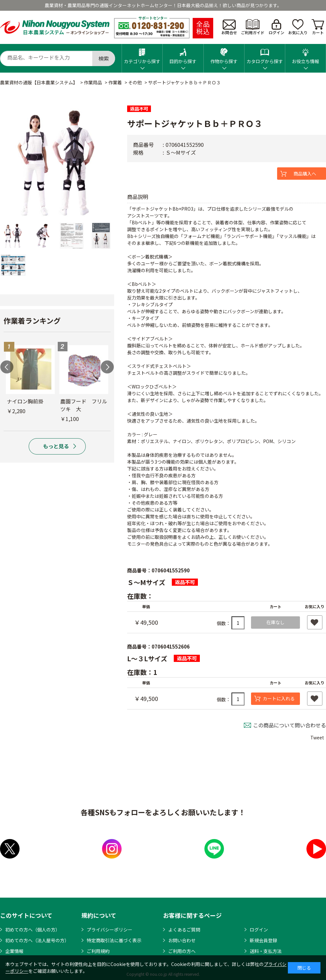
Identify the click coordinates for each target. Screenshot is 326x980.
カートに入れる (279, 698)
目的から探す (183, 54)
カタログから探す (265, 54)
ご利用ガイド (253, 27)
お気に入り (298, 27)
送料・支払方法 (266, 951)
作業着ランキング (32, 320)
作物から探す (224, 54)
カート (318, 27)
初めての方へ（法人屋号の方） (37, 940)
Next (107, 367)
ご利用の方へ (182, 951)
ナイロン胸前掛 (25, 401)
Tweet (317, 737)
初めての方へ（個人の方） (33, 930)
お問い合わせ (182, 940)
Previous (7, 367)
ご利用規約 (98, 951)
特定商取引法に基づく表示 (114, 940)
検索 (104, 58)
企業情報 (14, 951)
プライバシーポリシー (110, 930)
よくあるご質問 (184, 930)
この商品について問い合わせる (289, 725)
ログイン (276, 27)
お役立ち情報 (305, 54)
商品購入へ (305, 174)
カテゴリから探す (142, 54)
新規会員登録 (263, 940)
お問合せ (229, 27)
